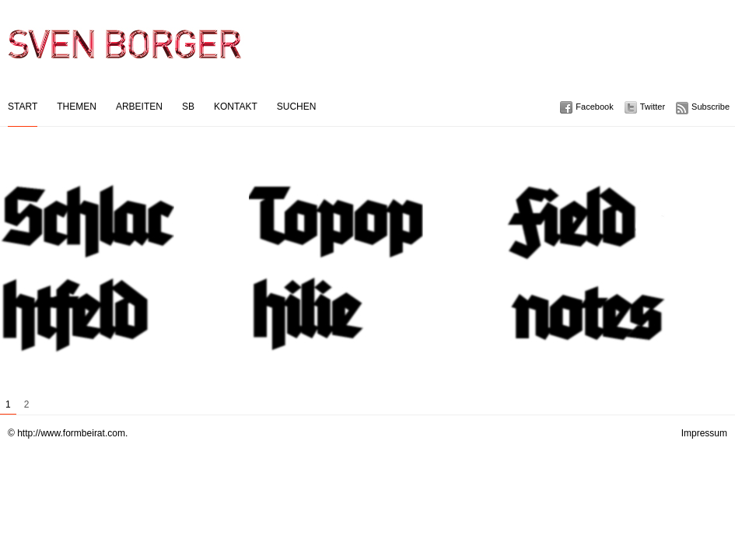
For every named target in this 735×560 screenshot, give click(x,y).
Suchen (297, 107)
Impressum (704, 433)
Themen (77, 107)
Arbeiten (139, 107)
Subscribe (710, 107)
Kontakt (236, 107)
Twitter (653, 107)
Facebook (594, 107)
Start (23, 107)
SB (188, 107)
